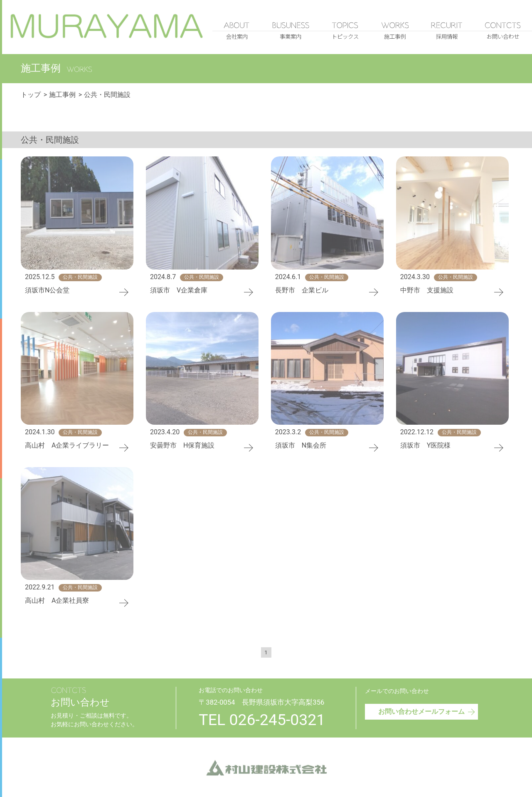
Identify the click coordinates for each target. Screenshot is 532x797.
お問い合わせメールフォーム (427, 711)
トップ (31, 95)
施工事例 (62, 95)
